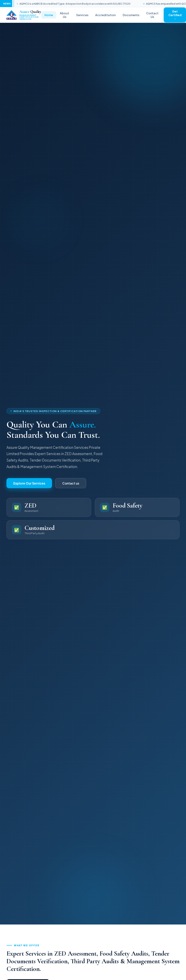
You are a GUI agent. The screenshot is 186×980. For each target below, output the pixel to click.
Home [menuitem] (49, 15)
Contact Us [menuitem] (152, 15)
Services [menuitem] (82, 15)
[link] (24, 15)
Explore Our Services (29, 483)
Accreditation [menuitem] (105, 15)
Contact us (71, 483)
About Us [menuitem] (64, 15)
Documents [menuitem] (131, 15)
